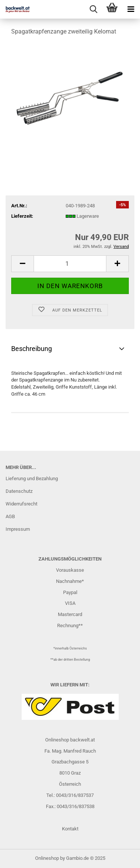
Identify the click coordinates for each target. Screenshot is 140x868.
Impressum (18, 529)
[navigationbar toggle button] (131, 9)
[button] (22, 264)
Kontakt (70, 829)
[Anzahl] (70, 264)
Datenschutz (19, 491)
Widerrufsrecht (21, 504)
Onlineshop (47, 858)
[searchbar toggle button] (93, 9)
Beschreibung (32, 349)
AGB (10, 516)
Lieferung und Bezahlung (32, 478)
